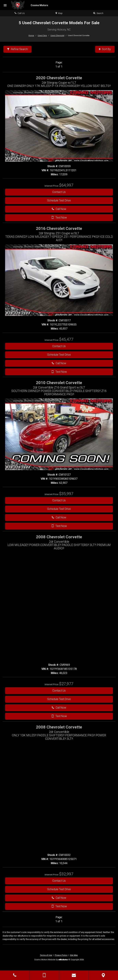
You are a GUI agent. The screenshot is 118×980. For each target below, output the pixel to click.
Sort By (105, 49)
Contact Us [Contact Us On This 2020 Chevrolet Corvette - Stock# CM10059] (59, 192)
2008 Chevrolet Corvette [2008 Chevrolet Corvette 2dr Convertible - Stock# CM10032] (59, 727)
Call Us (20, 13)
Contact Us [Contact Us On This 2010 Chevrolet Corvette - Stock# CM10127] (59, 500)
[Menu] (5, 5)
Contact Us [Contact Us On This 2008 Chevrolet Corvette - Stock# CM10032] (59, 881)
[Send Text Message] (44, 975)
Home (31, 36)
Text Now (59, 218)
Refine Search (17, 49)
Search (98, 13)
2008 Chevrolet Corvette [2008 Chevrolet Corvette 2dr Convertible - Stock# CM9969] (59, 537)
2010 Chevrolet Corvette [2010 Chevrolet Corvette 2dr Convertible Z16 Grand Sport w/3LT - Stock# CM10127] (59, 383)
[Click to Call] (15, 975)
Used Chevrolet (57, 36)
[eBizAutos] (63, 960)
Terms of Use (46, 955)
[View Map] (103, 975)
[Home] (30, 5)
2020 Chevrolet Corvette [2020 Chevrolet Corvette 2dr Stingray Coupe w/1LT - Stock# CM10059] (59, 78)
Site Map (74, 955)
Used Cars (42, 36)
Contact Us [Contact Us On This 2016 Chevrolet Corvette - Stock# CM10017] (59, 346)
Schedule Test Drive (59, 200)
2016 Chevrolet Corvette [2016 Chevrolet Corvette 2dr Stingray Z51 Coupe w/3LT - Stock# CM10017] (59, 229)
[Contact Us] (74, 975)
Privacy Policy (61, 955)
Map (59, 13)
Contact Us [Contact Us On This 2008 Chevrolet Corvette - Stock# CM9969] (59, 691)
